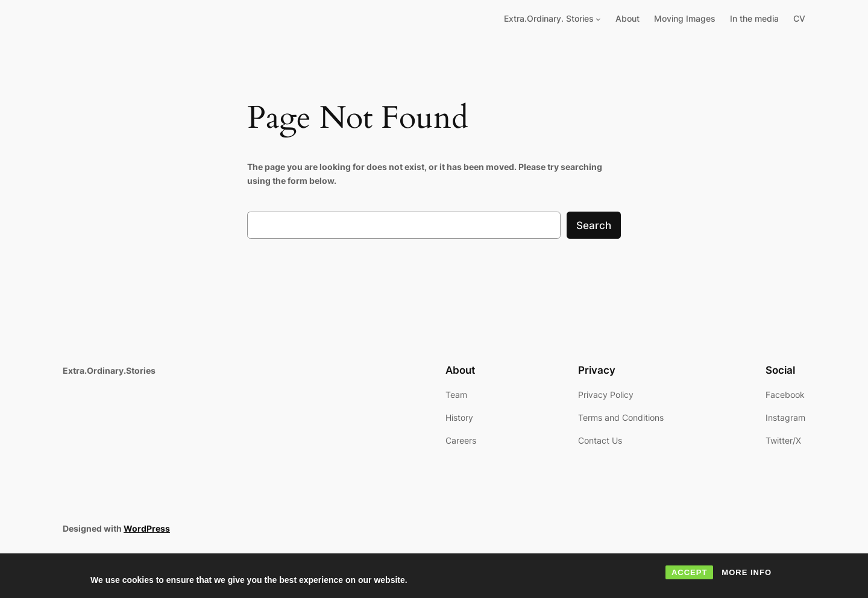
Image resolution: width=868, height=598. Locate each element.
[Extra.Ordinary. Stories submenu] (598, 19)
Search (594, 225)
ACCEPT (689, 572)
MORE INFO (747, 572)
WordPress (147, 528)
